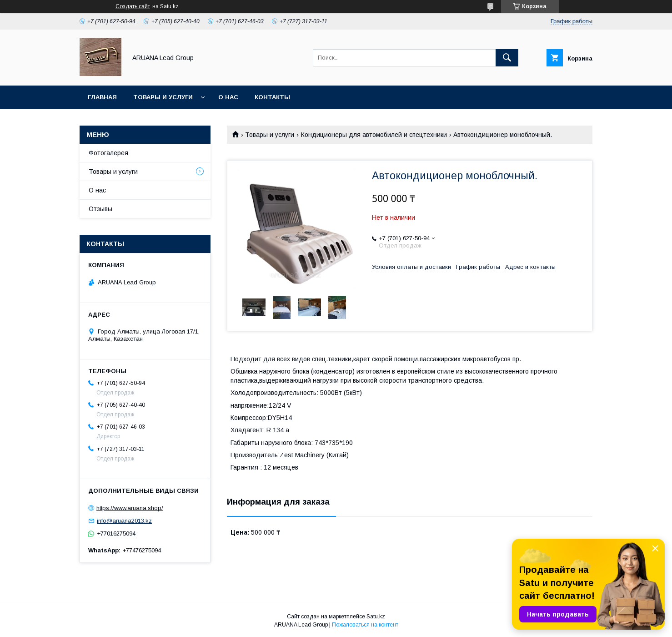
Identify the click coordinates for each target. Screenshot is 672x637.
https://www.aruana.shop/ (130, 508)
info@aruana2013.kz (124, 521)
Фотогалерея (108, 153)
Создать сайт (133, 6)
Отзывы (100, 209)
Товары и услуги (163, 97)
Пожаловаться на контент (365, 625)
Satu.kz (376, 617)
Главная (102, 97)
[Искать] (507, 58)
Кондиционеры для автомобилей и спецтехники (374, 135)
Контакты (272, 97)
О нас (228, 97)
